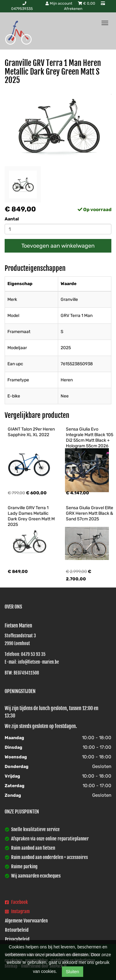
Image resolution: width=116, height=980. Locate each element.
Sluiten (73, 972)
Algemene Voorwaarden (26, 921)
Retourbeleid (17, 930)
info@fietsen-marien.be (38, 662)
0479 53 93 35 (33, 654)
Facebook (16, 902)
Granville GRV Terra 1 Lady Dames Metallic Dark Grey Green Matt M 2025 (32, 516)
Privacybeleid (17, 939)
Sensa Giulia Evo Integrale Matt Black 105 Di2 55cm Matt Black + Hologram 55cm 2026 (90, 438)
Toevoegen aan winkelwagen (58, 246)
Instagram (17, 911)
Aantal (12, 219)
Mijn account (59, 3)
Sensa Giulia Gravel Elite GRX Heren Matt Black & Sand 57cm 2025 (90, 513)
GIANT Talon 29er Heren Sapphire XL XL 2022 (32, 432)
